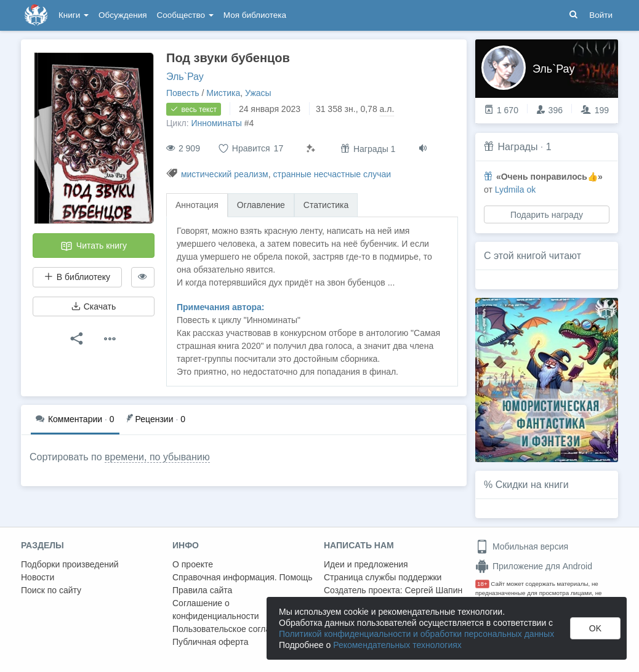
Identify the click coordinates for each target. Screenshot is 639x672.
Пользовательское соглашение (235, 629)
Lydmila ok (515, 190)
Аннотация (197, 205)
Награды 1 (368, 149)
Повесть (183, 93)
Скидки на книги (532, 485)
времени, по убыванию (157, 457)
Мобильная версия (522, 546)
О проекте (193, 564)
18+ (482, 584)
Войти (601, 15)
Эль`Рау (185, 77)
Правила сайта (202, 590)
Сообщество (185, 15)
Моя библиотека (255, 15)
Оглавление (261, 205)
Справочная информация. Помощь (243, 577)
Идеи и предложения (366, 564)
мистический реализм (225, 174)
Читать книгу (94, 246)
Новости (38, 577)
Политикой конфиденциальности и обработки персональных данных (416, 634)
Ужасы (258, 93)
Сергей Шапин (433, 590)
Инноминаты (216, 123)
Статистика (326, 205)
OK (595, 628)
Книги (74, 15)
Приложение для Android (534, 566)
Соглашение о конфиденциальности (216, 610)
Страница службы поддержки (383, 577)
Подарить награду (547, 215)
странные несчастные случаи (332, 174)
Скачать (94, 306)
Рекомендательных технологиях (397, 645)
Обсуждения (123, 15)
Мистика (223, 93)
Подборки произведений (70, 564)
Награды (517, 147)
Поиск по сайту (51, 590)
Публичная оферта (211, 642)
